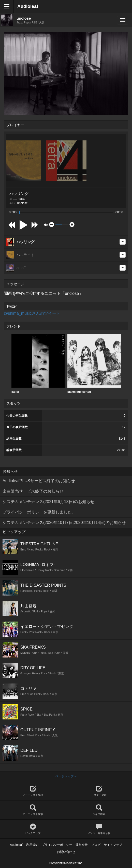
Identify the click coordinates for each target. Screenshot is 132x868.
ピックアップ (33, 829)
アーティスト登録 (33, 791)
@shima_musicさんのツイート (32, 313)
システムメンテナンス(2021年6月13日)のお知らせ (48, 502)
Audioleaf (28, 6)
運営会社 (82, 845)
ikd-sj (38, 364)
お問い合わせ (66, 852)
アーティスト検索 (33, 810)
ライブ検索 (99, 810)
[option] (38, 364)
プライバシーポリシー (57, 845)
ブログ (96, 845)
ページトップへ (66, 776)
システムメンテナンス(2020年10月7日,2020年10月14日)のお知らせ (64, 523)
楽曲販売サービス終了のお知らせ (33, 491)
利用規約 (32, 845)
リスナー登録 (99, 791)
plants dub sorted (94, 364)
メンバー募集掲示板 (99, 829)
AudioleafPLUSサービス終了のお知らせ (39, 481)
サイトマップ (113, 845)
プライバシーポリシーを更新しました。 (39, 512)
